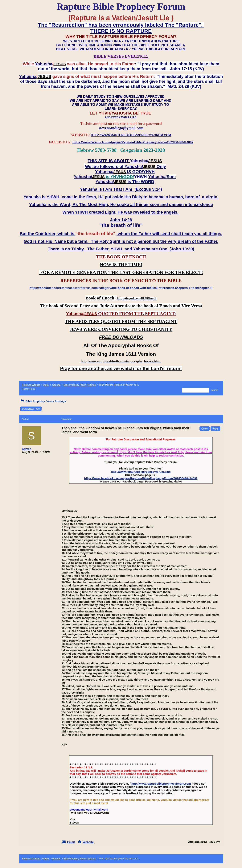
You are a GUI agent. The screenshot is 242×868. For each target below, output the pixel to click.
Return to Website (31, 385)
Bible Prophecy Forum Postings (80, 385)
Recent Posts (29, 389)
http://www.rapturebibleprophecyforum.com (141, 472)
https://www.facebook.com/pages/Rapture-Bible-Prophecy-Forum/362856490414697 (141, 478)
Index (46, 385)
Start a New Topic (31, 409)
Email (71, 842)
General (56, 385)
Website (88, 842)
